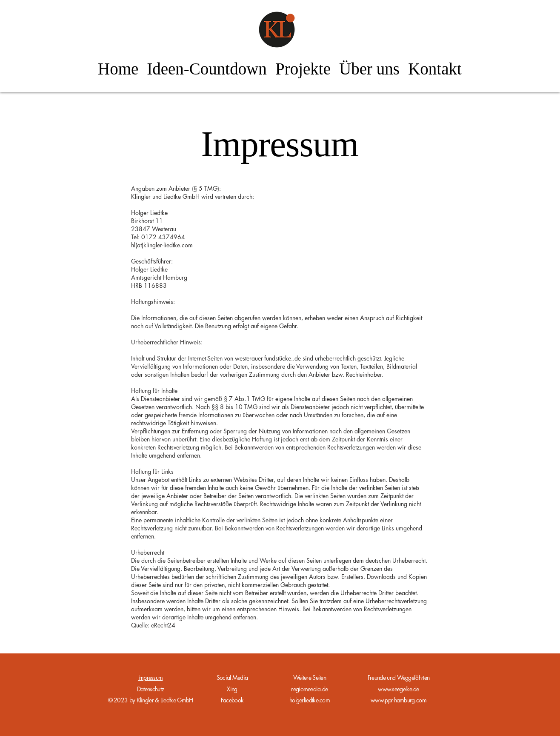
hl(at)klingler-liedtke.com (162, 245)
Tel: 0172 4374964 (158, 237)
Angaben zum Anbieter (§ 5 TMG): (176, 188)
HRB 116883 (149, 285)
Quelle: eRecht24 (153, 625)
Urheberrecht (148, 552)
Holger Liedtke (149, 213)
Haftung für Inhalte (154, 391)
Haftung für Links (152, 471)
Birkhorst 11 (147, 221)
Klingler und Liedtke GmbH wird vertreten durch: (193, 196)
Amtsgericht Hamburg (159, 277)
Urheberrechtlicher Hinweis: (167, 342)
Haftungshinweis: (153, 302)
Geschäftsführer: (152, 261)
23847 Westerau (154, 229)
